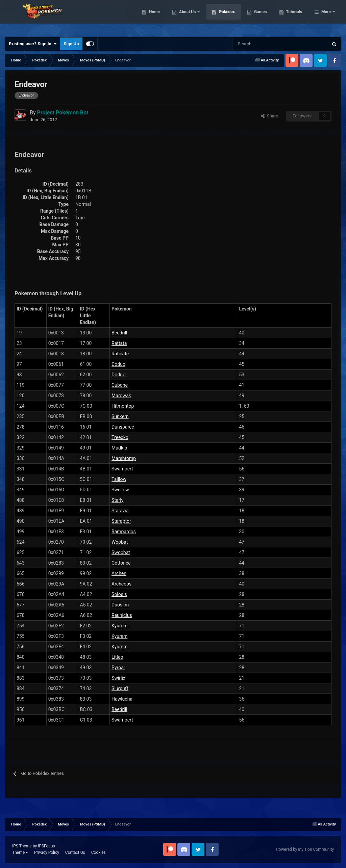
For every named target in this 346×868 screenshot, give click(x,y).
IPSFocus (46, 846)
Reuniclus (122, 615)
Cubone (120, 385)
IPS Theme (22, 846)
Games (295, 17)
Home (189, 17)
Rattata (119, 343)
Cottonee (121, 563)
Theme (20, 852)
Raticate (120, 354)
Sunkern (120, 416)
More (326, 17)
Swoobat (121, 552)
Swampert (122, 469)
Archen (119, 573)
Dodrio (118, 375)
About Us (223, 17)
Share (269, 116)
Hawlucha (122, 699)
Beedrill (119, 333)
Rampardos (124, 532)
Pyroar (118, 668)
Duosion (120, 605)
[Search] (256, 44)
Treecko (120, 437)
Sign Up (71, 44)
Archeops (121, 584)
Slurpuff (120, 688)
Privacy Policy (47, 852)
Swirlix (118, 678)
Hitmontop (123, 406)
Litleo (117, 657)
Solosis (119, 594)
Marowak (121, 396)
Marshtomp (124, 458)
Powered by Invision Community (305, 849)
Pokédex (262, 17)
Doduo (118, 364)
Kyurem (119, 626)
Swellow (120, 490)
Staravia (120, 511)
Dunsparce (123, 427)
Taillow (119, 479)
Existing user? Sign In (33, 44)
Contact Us (75, 852)
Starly (117, 500)
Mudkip (119, 448)
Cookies (98, 852)
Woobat (120, 542)
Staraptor (121, 521)
